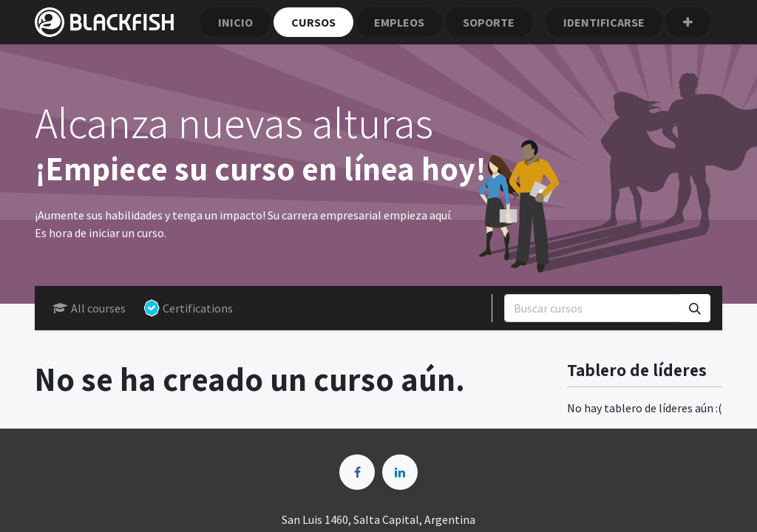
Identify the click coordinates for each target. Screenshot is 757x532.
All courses (89, 308)
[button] (688, 22)
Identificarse (604, 22)
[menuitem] (235, 22)
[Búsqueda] (695, 308)
